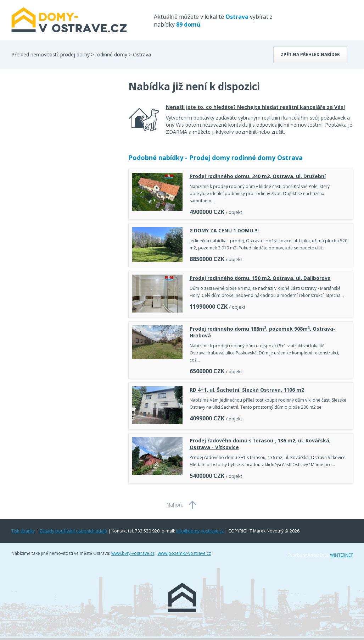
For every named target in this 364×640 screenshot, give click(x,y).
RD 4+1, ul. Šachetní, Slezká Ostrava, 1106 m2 (247, 390)
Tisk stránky (23, 531)
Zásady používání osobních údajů (73, 531)
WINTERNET (341, 555)
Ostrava (142, 54)
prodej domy (75, 54)
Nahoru (175, 505)
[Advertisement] (65, 136)
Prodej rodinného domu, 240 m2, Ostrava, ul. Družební (258, 176)
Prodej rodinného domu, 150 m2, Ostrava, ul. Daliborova (260, 278)
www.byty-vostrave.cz (133, 553)
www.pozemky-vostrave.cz (184, 553)
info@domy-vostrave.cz (200, 531)
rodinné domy (111, 54)
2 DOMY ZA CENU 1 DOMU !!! (224, 230)
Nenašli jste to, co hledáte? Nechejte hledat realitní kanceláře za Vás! (255, 107)
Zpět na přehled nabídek (310, 54)
